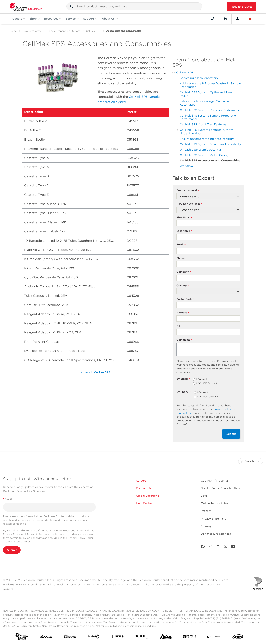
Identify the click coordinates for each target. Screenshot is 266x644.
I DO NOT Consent (207, 384)
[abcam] (46, 637)
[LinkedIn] (218, 547)
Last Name (184, 231)
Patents (206, 511)
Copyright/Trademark (216, 481)
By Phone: (184, 392)
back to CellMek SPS (95, 372)
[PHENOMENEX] (213, 637)
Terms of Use (184, 413)
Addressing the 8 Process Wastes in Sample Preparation (210, 85)
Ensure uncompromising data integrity (207, 139)
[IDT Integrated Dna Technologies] (142, 637)
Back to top (251, 461)
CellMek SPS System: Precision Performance (211, 110)
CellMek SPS (93, 31)
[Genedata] (94, 637)
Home (13, 31)
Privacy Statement (213, 519)
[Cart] (225, 19)
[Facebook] (203, 547)
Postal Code (185, 299)
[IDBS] (118, 637)
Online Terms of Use (214, 503)
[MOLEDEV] (189, 637)
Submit (231, 434)
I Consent (201, 379)
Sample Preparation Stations (64, 31)
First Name (184, 218)
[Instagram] (210, 547)
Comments (184, 340)
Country (183, 286)
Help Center (144, 503)
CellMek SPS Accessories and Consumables (210, 160)
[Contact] (212, 19)
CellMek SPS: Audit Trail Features (203, 124)
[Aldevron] (70, 637)
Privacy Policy (222, 409)
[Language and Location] (250, 19)
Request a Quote (242, 7)
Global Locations (147, 496)
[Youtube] (233, 547)
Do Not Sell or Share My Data (221, 488)
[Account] (238, 19)
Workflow (186, 166)
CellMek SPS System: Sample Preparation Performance (209, 117)
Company (184, 272)
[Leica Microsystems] (166, 637)
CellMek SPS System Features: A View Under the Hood (206, 132)
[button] (72, 6)
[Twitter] (225, 547)
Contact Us (144, 488)
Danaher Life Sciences (216, 534)
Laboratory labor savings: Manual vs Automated (205, 103)
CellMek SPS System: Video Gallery (204, 155)
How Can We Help (189, 204)
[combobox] (134, 6)
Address (183, 313)
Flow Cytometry (32, 31)
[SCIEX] (237, 637)
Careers (141, 481)
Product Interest (188, 190)
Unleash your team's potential (201, 150)
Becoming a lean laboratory (199, 78)
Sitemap (206, 526)
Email (181, 245)
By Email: (184, 379)
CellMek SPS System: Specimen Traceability (210, 144)
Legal (205, 496)
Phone (181, 258)
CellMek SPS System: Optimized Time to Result (208, 94)
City (180, 326)
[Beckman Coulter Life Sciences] (26, 7)
